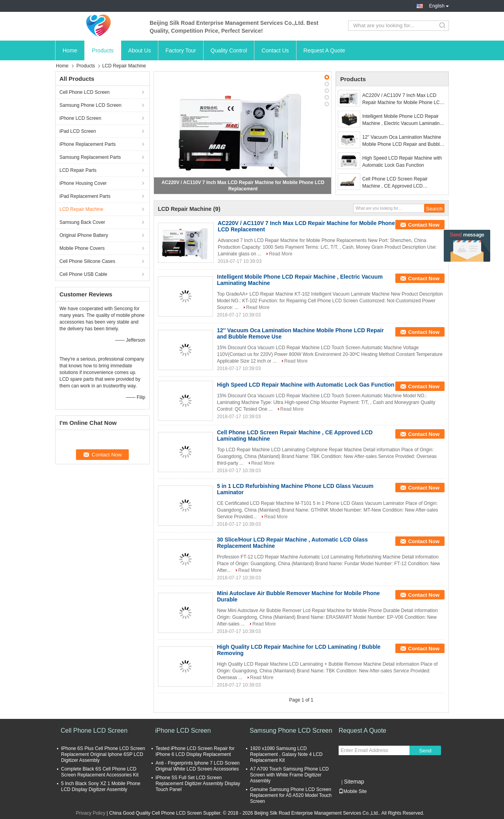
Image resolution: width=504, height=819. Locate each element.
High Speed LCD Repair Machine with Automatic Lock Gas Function (402, 162)
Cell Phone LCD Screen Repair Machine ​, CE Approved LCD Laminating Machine (395, 183)
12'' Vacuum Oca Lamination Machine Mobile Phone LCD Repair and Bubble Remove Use (402, 141)
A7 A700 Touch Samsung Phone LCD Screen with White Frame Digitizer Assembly (289, 775)
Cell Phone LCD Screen (84, 92)
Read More (281, 254)
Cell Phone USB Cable (83, 274)
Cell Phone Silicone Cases (87, 261)
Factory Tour (181, 50)
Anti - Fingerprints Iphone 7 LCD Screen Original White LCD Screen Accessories (197, 766)
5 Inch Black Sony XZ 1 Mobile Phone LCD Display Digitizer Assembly (101, 786)
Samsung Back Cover (82, 222)
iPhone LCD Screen (80, 118)
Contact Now (424, 225)
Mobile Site (353, 791)
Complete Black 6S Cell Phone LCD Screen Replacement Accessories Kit (100, 772)
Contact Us (275, 50)
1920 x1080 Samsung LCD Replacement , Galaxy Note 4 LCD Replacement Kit (286, 754)
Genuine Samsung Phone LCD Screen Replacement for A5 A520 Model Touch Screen (291, 795)
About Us (140, 50)
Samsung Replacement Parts (90, 157)
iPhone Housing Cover (83, 183)
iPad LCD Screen (78, 131)
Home (70, 50)
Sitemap (354, 782)
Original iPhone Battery (84, 235)
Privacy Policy (91, 813)
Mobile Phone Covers (82, 248)
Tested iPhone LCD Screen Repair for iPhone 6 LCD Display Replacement (195, 751)
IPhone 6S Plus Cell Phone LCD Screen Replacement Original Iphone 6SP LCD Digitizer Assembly (103, 754)
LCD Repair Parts (78, 170)
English (439, 6)
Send (425, 751)
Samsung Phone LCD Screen (90, 105)
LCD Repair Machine (81, 209)
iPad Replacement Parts (85, 196)
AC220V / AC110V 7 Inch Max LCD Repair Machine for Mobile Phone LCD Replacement (403, 99)
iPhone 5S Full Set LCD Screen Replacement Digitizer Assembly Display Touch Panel (198, 784)
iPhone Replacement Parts (88, 144)
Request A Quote (324, 50)
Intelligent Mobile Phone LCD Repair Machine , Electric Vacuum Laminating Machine (402, 120)
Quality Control (229, 50)
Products (103, 50)
